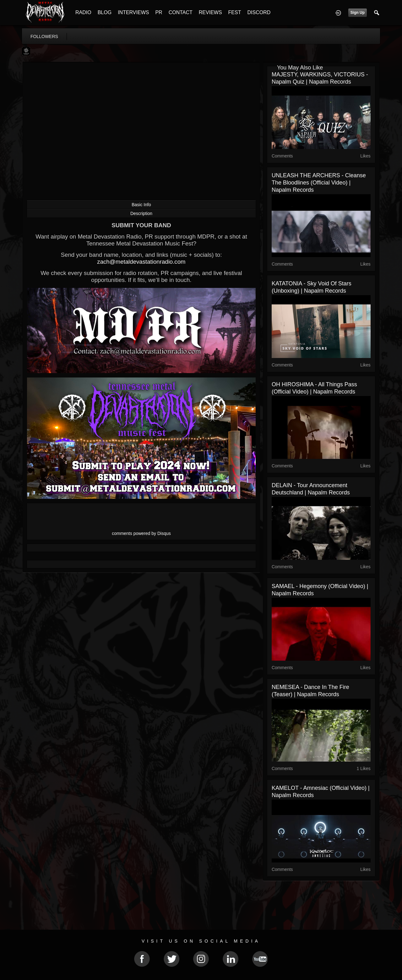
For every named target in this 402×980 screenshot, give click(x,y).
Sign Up (358, 13)
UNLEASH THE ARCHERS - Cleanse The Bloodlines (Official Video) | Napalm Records (319, 183)
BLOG (105, 12)
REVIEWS (210, 12)
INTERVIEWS (133, 12)
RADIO (83, 12)
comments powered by (141, 533)
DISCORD (259, 12)
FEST (235, 12)
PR (159, 12)
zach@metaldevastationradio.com (141, 262)
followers (44, 36)
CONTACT (181, 12)
